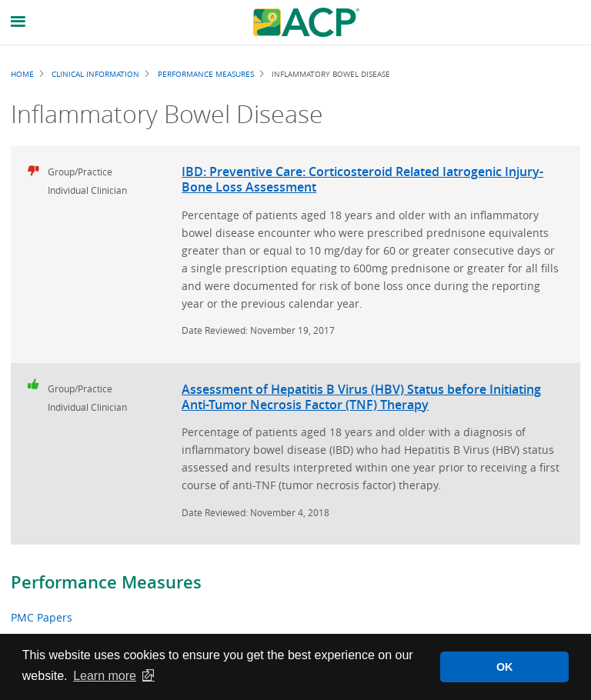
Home (22, 74)
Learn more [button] (105, 676)
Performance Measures (106, 582)
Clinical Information (95, 74)
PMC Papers (42, 617)
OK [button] (505, 667)
